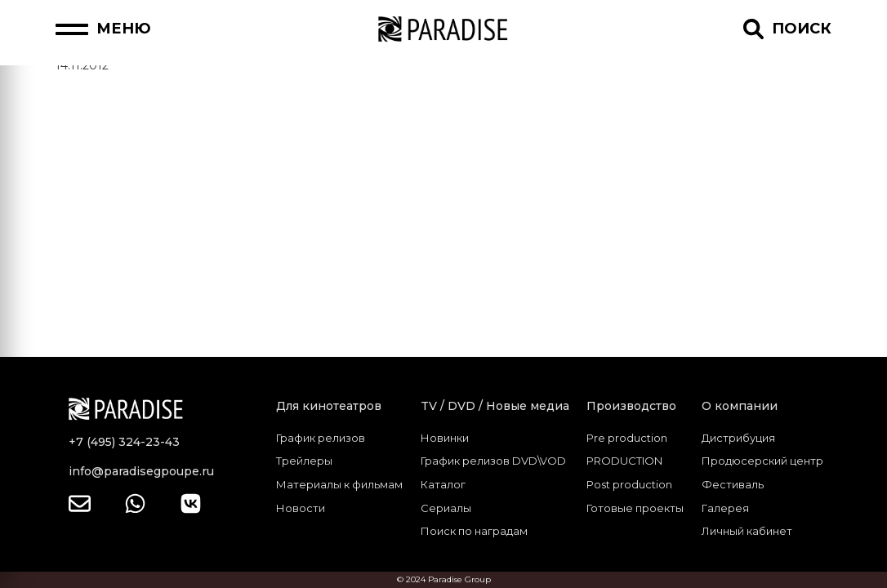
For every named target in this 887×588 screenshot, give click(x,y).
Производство (631, 406)
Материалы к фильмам (339, 484)
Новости (301, 508)
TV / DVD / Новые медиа (495, 406)
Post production (629, 484)
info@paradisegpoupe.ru (141, 471)
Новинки (445, 438)
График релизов (321, 438)
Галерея (725, 508)
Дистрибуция (738, 438)
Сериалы (446, 508)
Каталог (443, 484)
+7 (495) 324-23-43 (124, 442)
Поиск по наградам (474, 531)
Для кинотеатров (329, 406)
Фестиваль (733, 484)
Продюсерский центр (762, 461)
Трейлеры (304, 461)
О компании (740, 406)
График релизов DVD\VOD (493, 461)
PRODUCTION (624, 461)
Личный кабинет (747, 531)
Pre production (627, 438)
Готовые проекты (635, 508)
